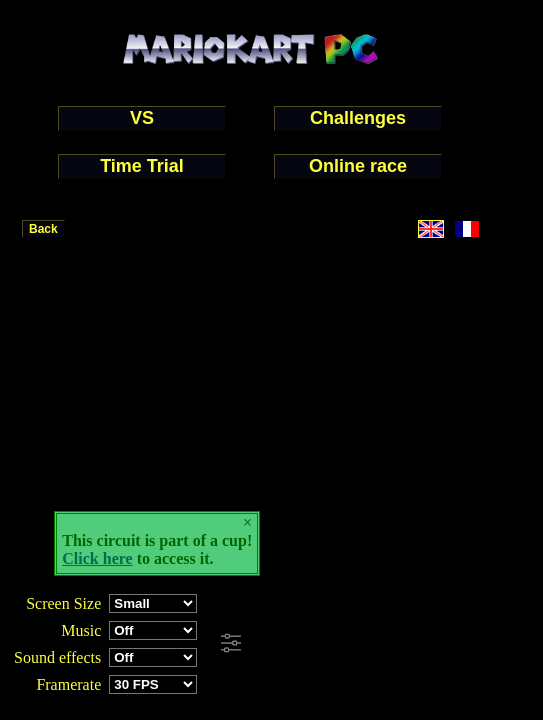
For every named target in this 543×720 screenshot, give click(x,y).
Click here (97, 558)
